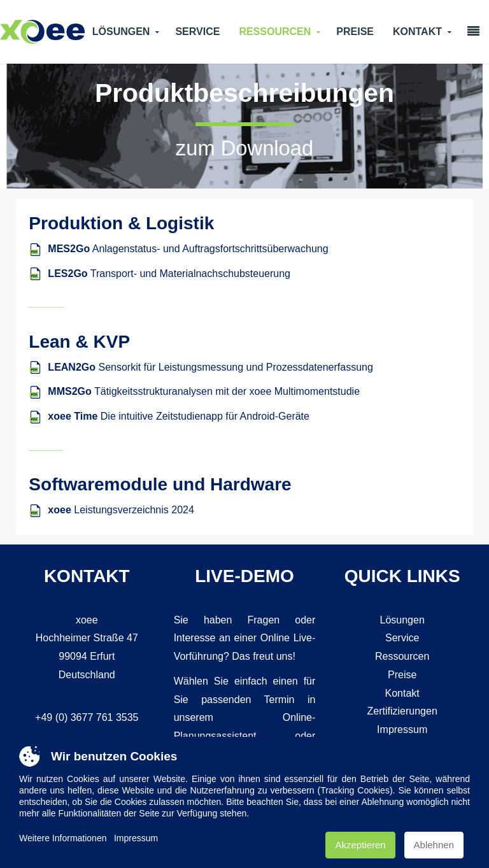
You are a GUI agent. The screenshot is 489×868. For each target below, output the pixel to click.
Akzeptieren (360, 845)
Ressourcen (275, 32)
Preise (355, 32)
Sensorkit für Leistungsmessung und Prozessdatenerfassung (210, 367)
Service (197, 32)
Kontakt (417, 32)
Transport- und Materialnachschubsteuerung (169, 274)
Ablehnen (434, 845)
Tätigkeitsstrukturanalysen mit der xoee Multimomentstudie (204, 391)
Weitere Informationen (63, 838)
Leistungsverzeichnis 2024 (121, 510)
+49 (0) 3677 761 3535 (87, 717)
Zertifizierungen (402, 711)
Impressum (402, 729)
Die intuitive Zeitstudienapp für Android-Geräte (179, 416)
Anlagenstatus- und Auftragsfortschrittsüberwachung (188, 249)
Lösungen (121, 32)
